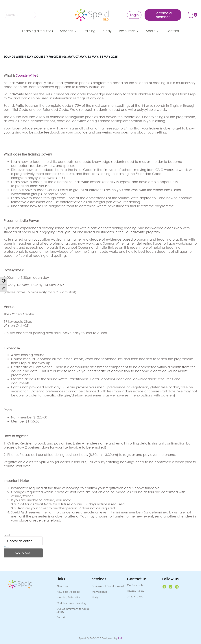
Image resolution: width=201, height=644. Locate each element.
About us (62, 586)
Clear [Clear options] (7, 547)
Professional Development (108, 586)
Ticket (7, 535)
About (150, 31)
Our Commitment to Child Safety (73, 611)
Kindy (107, 31)
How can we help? (68, 592)
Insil (120, 638)
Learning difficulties (37, 31)
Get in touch (135, 585)
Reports (61, 618)
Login (134, 15)
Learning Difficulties (68, 598)
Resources (127, 31)
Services (67, 31)
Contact (172, 31)
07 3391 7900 (135, 597)
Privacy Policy (136, 591)
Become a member (163, 15)
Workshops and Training (71, 603)
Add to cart (23, 553)
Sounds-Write (26, 75)
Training (89, 31)
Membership (99, 592)
